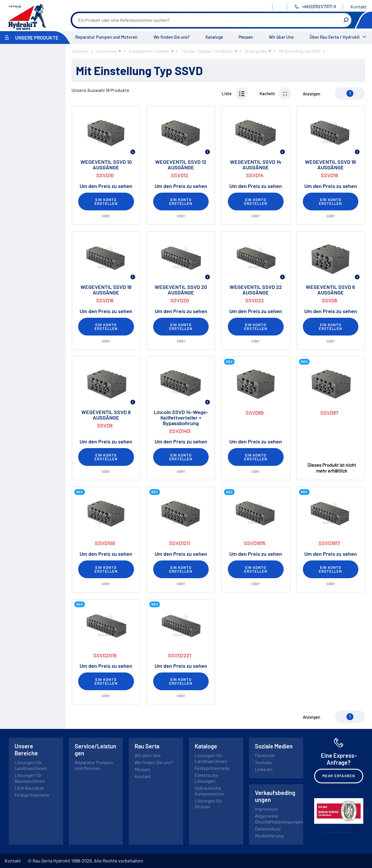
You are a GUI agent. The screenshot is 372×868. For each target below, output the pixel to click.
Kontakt (359, 7)
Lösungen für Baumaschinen (30, 778)
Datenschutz (268, 829)
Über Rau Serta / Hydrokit (335, 37)
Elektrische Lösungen (206, 778)
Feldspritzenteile (32, 795)
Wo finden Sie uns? (171, 37)
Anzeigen (312, 94)
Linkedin (264, 769)
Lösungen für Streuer (209, 804)
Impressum (266, 809)
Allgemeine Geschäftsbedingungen (279, 819)
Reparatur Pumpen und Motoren (106, 37)
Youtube (263, 762)
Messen (246, 37)
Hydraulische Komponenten (209, 791)
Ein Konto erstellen (106, 202)
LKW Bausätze (29, 788)
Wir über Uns (281, 37)
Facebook (265, 755)
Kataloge (214, 37)
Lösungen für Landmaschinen (31, 765)
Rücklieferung (269, 836)
